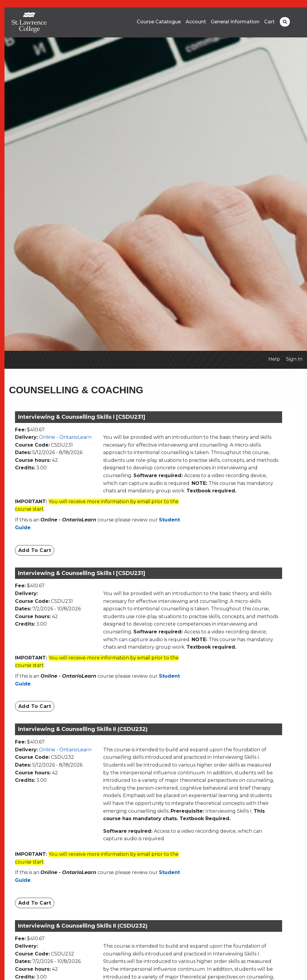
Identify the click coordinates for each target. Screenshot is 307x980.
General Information (235, 22)
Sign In (294, 359)
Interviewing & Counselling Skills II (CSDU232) (83, 729)
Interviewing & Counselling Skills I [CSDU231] (82, 417)
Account (196, 22)
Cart (269, 22)
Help (274, 359)
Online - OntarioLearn (65, 437)
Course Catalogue (159, 22)
